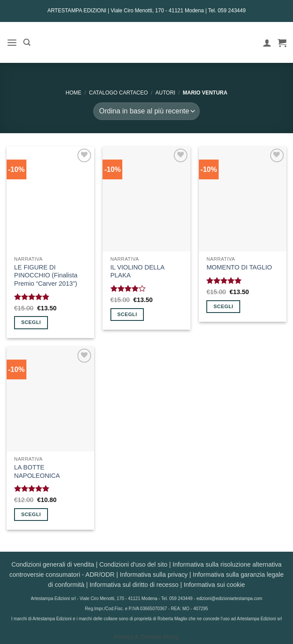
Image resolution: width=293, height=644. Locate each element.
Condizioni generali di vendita (53, 564)
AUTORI (165, 93)
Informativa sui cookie (214, 585)
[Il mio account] (267, 43)
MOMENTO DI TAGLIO (239, 267)
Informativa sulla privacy (154, 575)
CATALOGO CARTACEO (118, 93)
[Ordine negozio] (146, 111)
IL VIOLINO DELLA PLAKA (137, 271)
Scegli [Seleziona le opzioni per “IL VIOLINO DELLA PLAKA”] (127, 314)
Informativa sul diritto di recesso (134, 585)
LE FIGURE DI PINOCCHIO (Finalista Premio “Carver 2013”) (46, 275)
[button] (12, 42)
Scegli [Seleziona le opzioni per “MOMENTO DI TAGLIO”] (223, 306)
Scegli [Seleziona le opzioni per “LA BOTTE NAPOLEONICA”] (31, 514)
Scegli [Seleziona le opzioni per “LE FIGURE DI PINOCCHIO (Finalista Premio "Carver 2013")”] (31, 322)
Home (73, 93)
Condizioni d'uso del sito (134, 564)
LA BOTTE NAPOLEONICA (37, 471)
